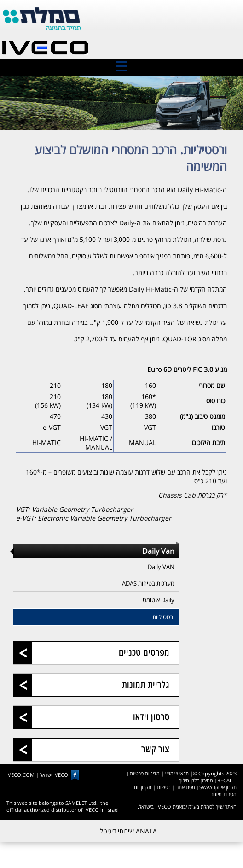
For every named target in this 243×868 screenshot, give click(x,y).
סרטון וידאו (151, 716)
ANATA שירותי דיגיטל (128, 831)
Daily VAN (161, 567)
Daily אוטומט (159, 600)
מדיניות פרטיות (145, 773)
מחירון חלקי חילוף (196, 780)
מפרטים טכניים (144, 652)
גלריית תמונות (146, 684)
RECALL (226, 780)
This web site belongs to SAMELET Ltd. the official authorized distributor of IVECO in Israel (63, 806)
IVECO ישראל (54, 775)
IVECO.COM (20, 775)
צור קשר (155, 749)
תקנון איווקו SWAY (218, 787)
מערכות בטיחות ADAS (148, 583)
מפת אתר (186, 787)
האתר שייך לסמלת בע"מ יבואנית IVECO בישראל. (187, 806)
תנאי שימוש (177, 773)
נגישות (164, 787)
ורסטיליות (163, 617)
